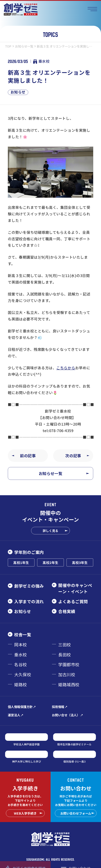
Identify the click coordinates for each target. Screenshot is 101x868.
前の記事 (24, 456)
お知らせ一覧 (64, 473)
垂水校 (41, 61)
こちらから (66, 368)
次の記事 (77, 456)
